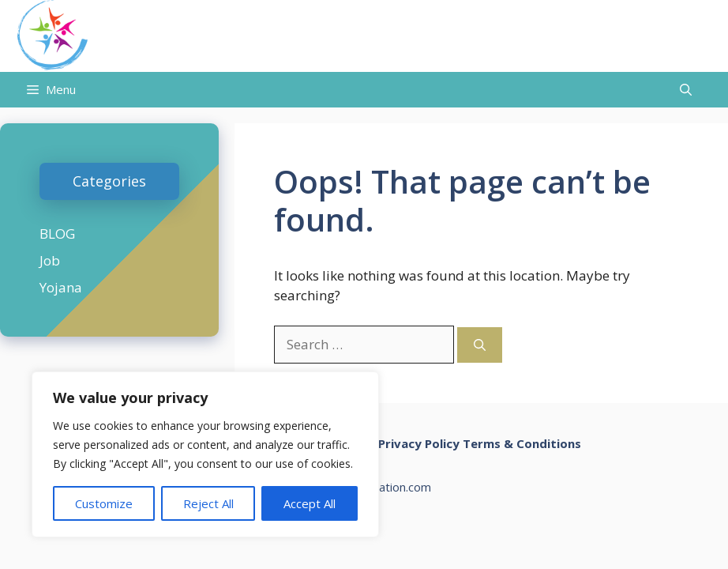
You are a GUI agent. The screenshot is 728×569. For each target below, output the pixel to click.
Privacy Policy (419, 443)
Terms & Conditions (522, 443)
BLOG (57, 234)
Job (50, 260)
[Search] (480, 345)
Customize (104, 503)
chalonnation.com (385, 487)
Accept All (310, 503)
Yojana (61, 287)
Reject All (208, 503)
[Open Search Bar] (686, 90)
